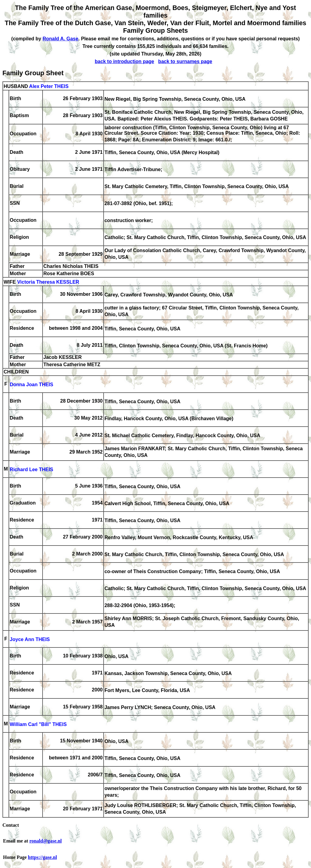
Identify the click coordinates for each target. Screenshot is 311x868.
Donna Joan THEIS (31, 385)
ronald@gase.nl (46, 841)
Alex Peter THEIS (49, 86)
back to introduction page (125, 61)
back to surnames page (185, 61)
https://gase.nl (43, 857)
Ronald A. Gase (60, 39)
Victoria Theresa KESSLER (48, 282)
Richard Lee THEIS (31, 469)
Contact (11, 825)
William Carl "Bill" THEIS (38, 724)
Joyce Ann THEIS (30, 639)
